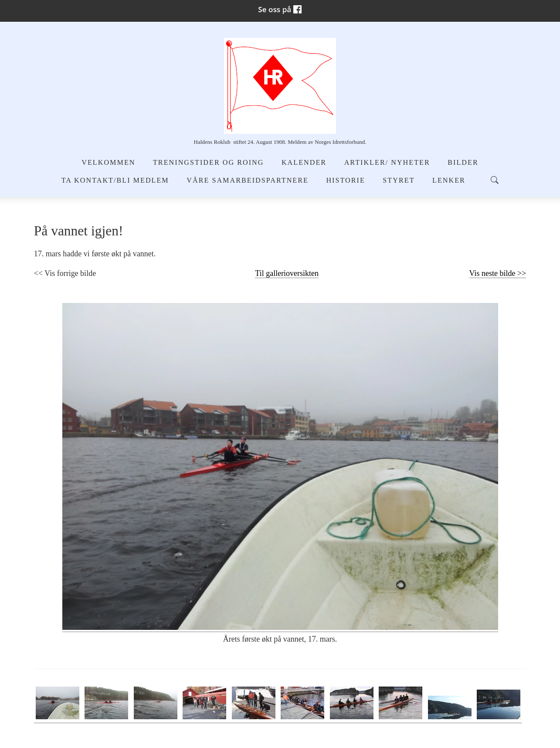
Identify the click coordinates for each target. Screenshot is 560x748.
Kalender (304, 163)
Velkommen (108, 163)
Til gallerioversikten (287, 273)
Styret (399, 180)
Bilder (463, 163)
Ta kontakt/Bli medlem (115, 180)
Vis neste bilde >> (498, 273)
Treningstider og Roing (208, 163)
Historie (345, 180)
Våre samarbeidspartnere (248, 180)
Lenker (449, 180)
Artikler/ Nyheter (387, 163)
